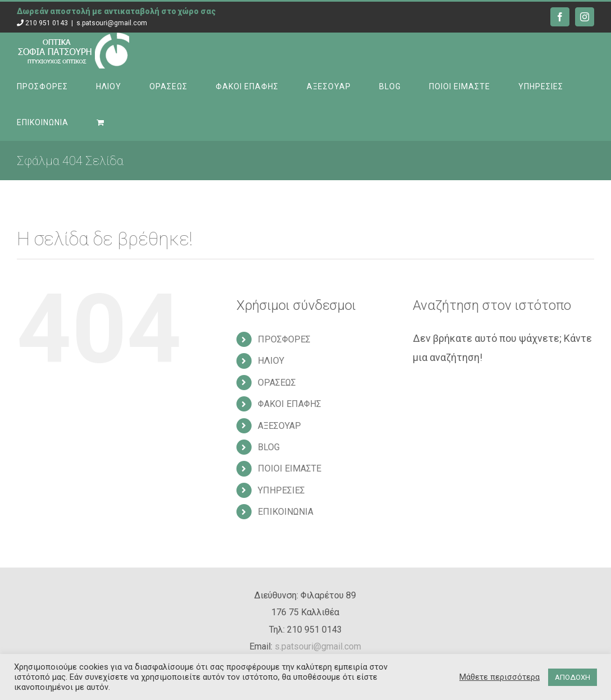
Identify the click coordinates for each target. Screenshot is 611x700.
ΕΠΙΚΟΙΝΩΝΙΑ (286, 512)
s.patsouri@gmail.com (112, 23)
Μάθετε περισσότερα (500, 677)
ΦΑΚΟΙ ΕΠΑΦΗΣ (289, 404)
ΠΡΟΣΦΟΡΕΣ (284, 339)
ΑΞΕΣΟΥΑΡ (279, 426)
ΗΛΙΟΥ (271, 361)
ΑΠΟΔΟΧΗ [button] (573, 677)
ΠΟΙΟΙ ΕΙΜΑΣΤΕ (289, 468)
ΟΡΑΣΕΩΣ (277, 383)
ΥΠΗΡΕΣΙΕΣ (281, 490)
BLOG (269, 447)
